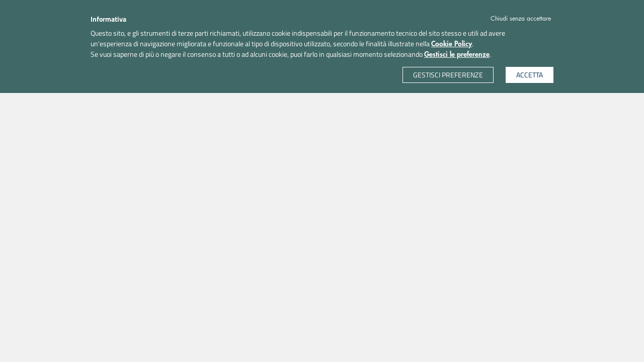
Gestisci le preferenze (457, 54)
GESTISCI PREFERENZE (448, 75)
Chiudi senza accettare (521, 19)
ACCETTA (530, 75)
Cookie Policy (452, 44)
